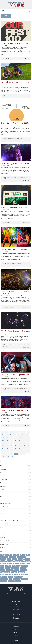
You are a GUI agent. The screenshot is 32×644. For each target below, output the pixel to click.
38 (11, 446)
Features (13, 264)
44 (7, 448)
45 (11, 448)
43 (3, 448)
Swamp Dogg (10, 561)
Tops (28, 555)
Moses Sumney (24, 566)
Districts (15, 559)
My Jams (2, 537)
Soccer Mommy (19, 563)
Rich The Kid (16, 579)
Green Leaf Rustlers (19, 561)
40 (20, 446)
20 (24, 437)
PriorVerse (22, 177)
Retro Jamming (4, 524)
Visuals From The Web (9, 138)
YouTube (2, 497)
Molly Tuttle (14, 572)
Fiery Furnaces (10, 570)
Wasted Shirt (27, 563)
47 (20, 448)
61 (20, 454)
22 (3, 440)
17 (11, 437)
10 (10, 435)
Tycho (2, 566)
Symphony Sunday (5, 541)
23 (7, 440)
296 (8, 457)
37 (7, 446)
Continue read (25, 58)
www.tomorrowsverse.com (17, 594)
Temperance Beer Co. (5, 572)
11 (14, 435)
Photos (19, 264)
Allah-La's (18, 581)
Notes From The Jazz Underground (9, 520)
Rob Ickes (10, 574)
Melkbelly (23, 555)
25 (16, 440)
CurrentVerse (6, 58)
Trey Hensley (3, 574)
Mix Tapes (3, 534)
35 (28, 443)
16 (7, 437)
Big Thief (3, 570)
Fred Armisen (22, 572)
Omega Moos (4, 577)
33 (20, 443)
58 (7, 454)
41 (24, 446)
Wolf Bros (3, 561)
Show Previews (4, 507)
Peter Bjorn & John (21, 557)
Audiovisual (6, 177)
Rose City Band (8, 555)
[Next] (13, 457)
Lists (1, 531)
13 (23, 435)
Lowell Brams (12, 557)
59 (11, 454)
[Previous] (3, 432)
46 (16, 448)
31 (11, 443)
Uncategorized (4, 544)
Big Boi (17, 570)
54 (20, 451)
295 (3, 457)
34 (24, 443)
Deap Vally (21, 559)
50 (3, 451)
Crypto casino (16, 626)
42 (28, 446)
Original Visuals (4, 517)
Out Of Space (23, 570)
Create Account (16, 615)
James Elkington (4, 557)
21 (28, 437)
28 (28, 440)
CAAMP (7, 568)
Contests (2, 514)
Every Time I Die (4, 579)
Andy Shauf (16, 555)
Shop (2, 527)
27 (24, 440)
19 (20, 437)
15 (3, 437)
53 (16, 451)
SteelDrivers (17, 574)
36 (3, 446)
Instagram (16, 638)
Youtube (16, 641)
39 (16, 446)
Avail (11, 579)
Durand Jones (4, 581)
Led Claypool (11, 563)
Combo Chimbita (18, 577)
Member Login (16, 612)
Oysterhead (8, 566)
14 (27, 435)
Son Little (11, 577)
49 (28, 448)
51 (7, 451)
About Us (16, 607)
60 (16, 454)
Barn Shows (3, 548)
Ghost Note (3, 563)
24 (11, 440)
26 (20, 440)
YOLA (2, 568)
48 (24, 448)
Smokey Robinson (15, 568)
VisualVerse (19, 138)
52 (11, 451)
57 (3, 454)
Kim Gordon (23, 568)
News (2, 473)
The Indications (24, 579)
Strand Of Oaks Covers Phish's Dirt (14, 207)
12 (19, 435)
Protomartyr (11, 581)
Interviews (3, 510)
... (28, 454)
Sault (2, 555)
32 (16, 443)
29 (3, 443)
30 (7, 443)
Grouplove (3, 559)
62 (24, 454)
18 (16, 437)
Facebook (16, 633)
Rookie (9, 559)
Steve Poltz (28, 561)
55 (24, 451)
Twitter (16, 635)
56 (28, 451)
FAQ (16, 604)
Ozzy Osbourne (16, 566)
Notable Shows (23, 345)
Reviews (12, 307)
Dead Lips (27, 559)
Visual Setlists (4, 486)
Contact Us (16, 609)
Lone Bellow (24, 574)
